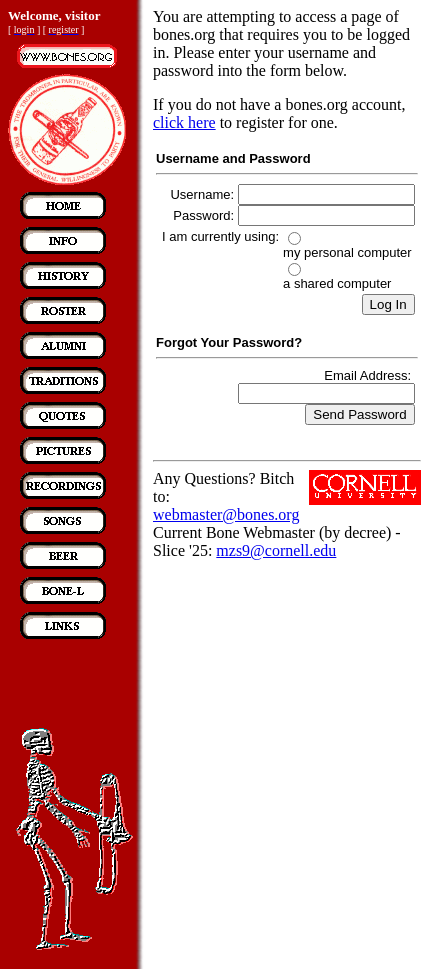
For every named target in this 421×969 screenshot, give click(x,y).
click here (184, 122)
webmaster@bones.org (226, 514)
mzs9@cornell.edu (276, 550)
